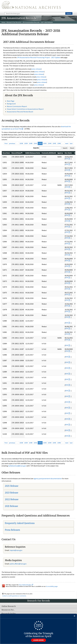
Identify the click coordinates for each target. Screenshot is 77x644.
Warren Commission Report (17, 106)
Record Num (17, 153)
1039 (26, 143)
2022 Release (12, 499)
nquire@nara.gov (16, 550)
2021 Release (11, 506)
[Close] (75, 616)
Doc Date (68, 153)
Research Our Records (14, 22)
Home (3, 22)
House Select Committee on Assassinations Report (25, 109)
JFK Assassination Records (31, 22)
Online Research (9, 606)
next (67, 143)
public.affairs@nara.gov (18, 564)
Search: (36, 148)
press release (36, 69)
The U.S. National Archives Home (31, 6)
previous (12, 143)
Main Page (11, 101)
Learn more (39, 640)
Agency (60, 153)
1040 (31, 143)
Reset (72, 148)
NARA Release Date (33, 153)
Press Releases (12, 530)
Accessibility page (52, 586)
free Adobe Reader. (26, 585)
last (71, 143)
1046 (59, 143)
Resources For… (8, 610)
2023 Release (12, 493)
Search (69, 13)
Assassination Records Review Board (20, 112)
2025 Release (12, 486)
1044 (50, 143)
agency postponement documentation (48, 479)
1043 (45, 143)
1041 (35, 143)
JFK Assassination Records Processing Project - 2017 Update (39, 57)
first (6, 143)
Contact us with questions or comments (14, 596)
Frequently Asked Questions (20, 523)
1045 (54, 143)
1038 (21, 143)
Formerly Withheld (49, 153)
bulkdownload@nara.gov (17, 466)
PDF (67, 159)
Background (11, 104)
